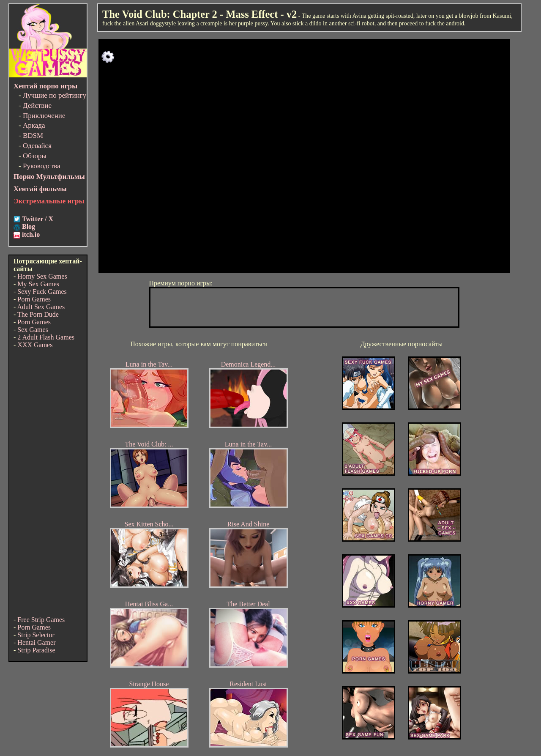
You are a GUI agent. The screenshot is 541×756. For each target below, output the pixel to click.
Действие (37, 105)
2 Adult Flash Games (46, 337)
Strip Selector (36, 635)
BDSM (33, 136)
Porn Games (34, 299)
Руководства (42, 166)
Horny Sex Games (42, 276)
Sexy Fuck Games (42, 292)
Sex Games (33, 330)
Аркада (34, 125)
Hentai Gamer (36, 642)
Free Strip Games (41, 620)
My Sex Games (38, 284)
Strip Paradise (36, 650)
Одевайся (37, 146)
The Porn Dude (38, 314)
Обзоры (35, 156)
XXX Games (35, 345)
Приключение (44, 116)
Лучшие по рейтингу (55, 95)
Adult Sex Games (41, 307)
